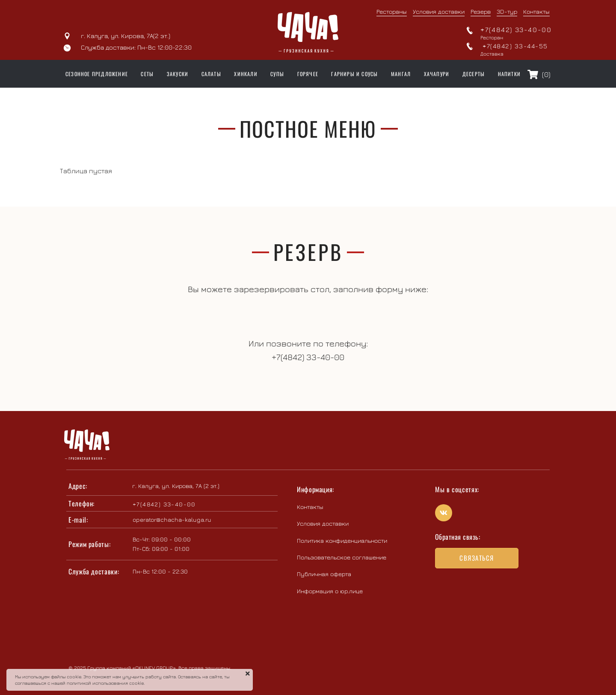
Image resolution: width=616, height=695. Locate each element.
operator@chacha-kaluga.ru (172, 519)
